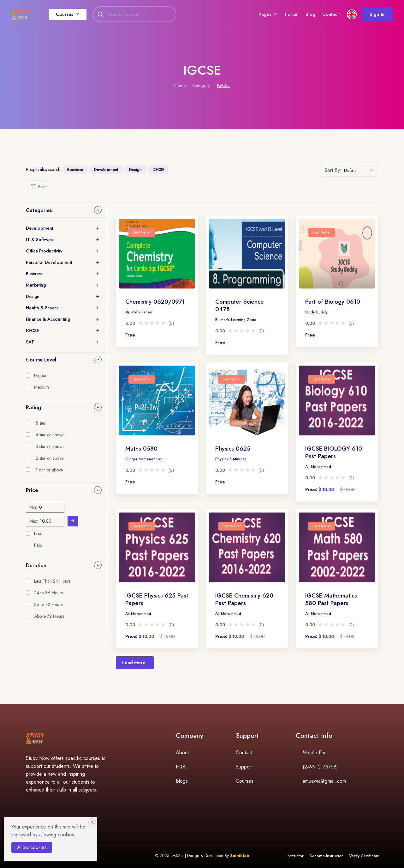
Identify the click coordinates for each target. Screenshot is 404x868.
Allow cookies (32, 847)
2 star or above (50, 458)
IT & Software (40, 240)
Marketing (36, 285)
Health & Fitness (42, 308)
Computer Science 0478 (240, 305)
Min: (33, 507)
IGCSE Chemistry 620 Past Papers (244, 599)
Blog (305, 15)
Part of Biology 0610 (333, 302)
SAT (30, 342)
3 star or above (50, 446)
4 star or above (50, 435)
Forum (287, 15)
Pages (260, 15)
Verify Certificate (364, 856)
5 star (41, 423)
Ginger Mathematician (144, 459)
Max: (34, 521)
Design (135, 170)
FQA (181, 767)
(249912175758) (320, 767)
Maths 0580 (141, 449)
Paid (38, 545)
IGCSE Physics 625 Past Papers (157, 599)
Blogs (182, 781)
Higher (40, 375)
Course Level (41, 360)
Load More (134, 663)
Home (180, 85)
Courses (70, 15)
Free (38, 533)
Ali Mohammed (318, 467)
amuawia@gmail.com (324, 781)
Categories (39, 210)
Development (106, 170)
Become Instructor (326, 856)
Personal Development (49, 262)
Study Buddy (316, 312)
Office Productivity (44, 251)
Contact (325, 15)
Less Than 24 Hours (52, 581)
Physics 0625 (233, 449)
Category (201, 85)
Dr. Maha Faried (139, 312)
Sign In (372, 15)
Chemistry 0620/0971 (155, 302)
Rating (33, 407)
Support (244, 767)
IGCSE (159, 170)
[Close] (92, 822)
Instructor (294, 856)
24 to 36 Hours (48, 593)
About (182, 753)
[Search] (143, 16)
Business (75, 170)
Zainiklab (240, 856)
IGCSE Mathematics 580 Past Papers (331, 599)
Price (32, 490)
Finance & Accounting (48, 319)
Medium (42, 387)
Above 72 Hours (49, 616)
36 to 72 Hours (48, 604)
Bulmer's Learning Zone (236, 320)
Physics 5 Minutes (231, 459)
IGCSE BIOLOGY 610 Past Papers (334, 452)
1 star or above (49, 470)
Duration (36, 565)
